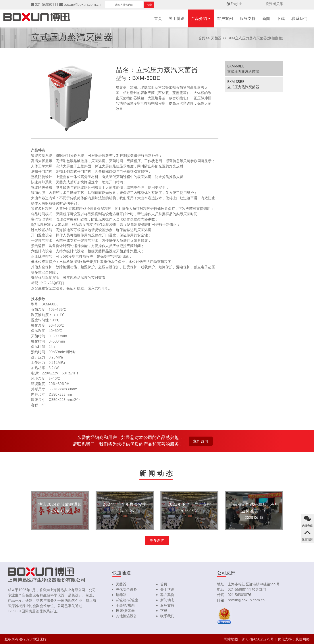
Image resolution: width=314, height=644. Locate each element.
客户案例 (225, 18)
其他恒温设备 (126, 616)
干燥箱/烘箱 (125, 605)
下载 (281, 18)
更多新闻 (157, 540)
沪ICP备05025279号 (258, 639)
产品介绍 (199, 18)
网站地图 (231, 639)
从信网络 (302, 639)
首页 (158, 18)
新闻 (266, 18)
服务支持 (248, 18)
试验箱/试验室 (127, 600)
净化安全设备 (126, 589)
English (236, 4)
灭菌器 (216, 38)
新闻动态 (167, 600)
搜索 (149, 5)
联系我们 (299, 18)
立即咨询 (201, 441)
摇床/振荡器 (125, 611)
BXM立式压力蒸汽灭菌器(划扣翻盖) (255, 38)
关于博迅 (177, 18)
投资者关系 (274, 4)
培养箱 (121, 595)
